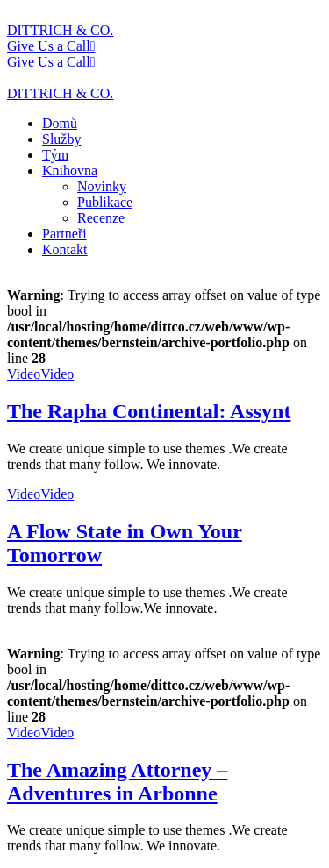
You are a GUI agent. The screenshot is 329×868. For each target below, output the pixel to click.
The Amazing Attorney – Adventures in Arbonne (117, 782)
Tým (55, 155)
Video (24, 374)
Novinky (102, 186)
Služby (61, 139)
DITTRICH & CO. (60, 30)
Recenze (101, 218)
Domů (60, 123)
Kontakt (65, 249)
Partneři (64, 234)
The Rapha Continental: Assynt (149, 411)
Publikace (105, 202)
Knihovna (70, 171)
